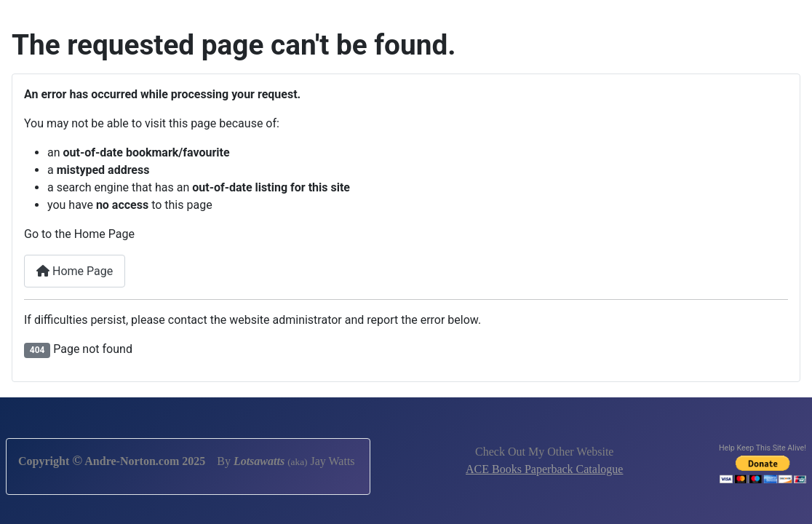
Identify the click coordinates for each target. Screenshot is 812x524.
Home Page (75, 271)
